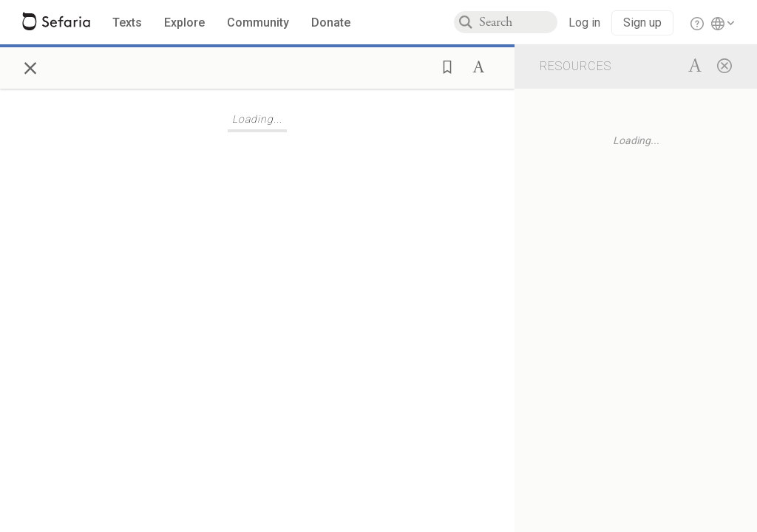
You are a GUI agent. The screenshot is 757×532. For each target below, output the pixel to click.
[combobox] (518, 22)
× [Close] (30, 66)
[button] (443, 66)
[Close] (724, 65)
